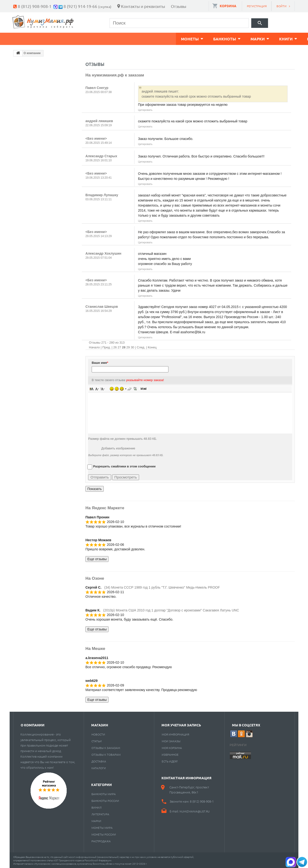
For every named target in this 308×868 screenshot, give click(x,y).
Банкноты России (105, 800)
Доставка (99, 761)
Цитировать (145, 109)
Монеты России (104, 834)
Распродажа (101, 841)
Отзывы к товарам (106, 754)
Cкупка (222, 38)
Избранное (170, 754)
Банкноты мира (104, 793)
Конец (152, 347)
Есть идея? (170, 761)
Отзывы (179, 6)
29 (128, 347)
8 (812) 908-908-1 (35, 6)
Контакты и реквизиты (143, 6)
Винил (96, 807)
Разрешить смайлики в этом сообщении (124, 466)
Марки (95, 38)
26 (115, 347)
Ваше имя (100, 362)
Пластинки (157, 38)
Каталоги (99, 767)
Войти (282, 6)
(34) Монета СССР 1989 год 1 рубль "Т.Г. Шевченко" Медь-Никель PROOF (162, 587)
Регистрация (257, 6)
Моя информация (175, 734)
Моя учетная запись (181, 724)
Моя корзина (172, 747)
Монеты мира (102, 827)
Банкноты (62, 38)
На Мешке (95, 648)
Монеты (27, 38)
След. (141, 347)
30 (132, 347)
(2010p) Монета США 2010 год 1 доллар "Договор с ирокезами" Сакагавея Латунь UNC (171, 610)
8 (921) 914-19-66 (80, 6)
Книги (123, 38)
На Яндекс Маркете (105, 507)
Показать (95, 488)
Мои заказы (171, 741)
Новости (98, 734)
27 (119, 347)
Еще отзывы (97, 559)
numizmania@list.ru (195, 811)
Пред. (106, 347)
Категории (102, 784)
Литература (100, 814)
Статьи (97, 741)
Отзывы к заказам (106, 747)
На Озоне (95, 578)
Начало (94, 347)
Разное (192, 38)
